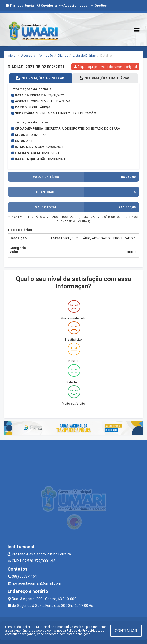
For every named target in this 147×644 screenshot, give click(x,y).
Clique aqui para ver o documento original (105, 67)
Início (12, 55)
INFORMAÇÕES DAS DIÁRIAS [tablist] (105, 78)
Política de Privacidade (83, 631)
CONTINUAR (126, 631)
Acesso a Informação (37, 55)
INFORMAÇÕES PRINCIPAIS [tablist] (41, 78)
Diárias (63, 55)
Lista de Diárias (84, 55)
